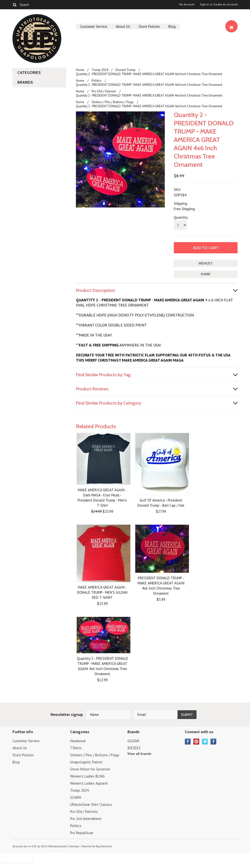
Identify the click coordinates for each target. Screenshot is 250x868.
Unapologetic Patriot (86, 762)
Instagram (214, 742)
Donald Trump (125, 70)
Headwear (78, 741)
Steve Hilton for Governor (90, 769)
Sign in (204, 4)
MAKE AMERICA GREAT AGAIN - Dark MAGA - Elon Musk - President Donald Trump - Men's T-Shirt (102, 498)
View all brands (139, 754)
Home (80, 70)
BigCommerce (104, 846)
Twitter (205, 742)
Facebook (188, 742)
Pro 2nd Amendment (86, 819)
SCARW (76, 797)
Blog (172, 26)
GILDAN (133, 741)
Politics (97, 81)
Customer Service (94, 26)
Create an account (225, 4)
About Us (123, 26)
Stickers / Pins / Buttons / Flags (113, 102)
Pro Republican (82, 833)
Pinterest (196, 742)
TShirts (76, 748)
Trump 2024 (100, 70)
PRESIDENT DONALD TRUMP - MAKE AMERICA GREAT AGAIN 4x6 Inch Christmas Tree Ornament (161, 586)
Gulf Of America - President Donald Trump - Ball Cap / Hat (161, 503)
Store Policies (149, 26)
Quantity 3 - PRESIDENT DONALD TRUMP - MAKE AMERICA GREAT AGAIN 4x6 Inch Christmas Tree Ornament (102, 666)
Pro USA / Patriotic (104, 91)
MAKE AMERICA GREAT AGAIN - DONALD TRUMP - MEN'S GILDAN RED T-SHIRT (102, 592)
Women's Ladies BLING (87, 776)
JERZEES (134, 748)
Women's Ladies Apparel (89, 783)
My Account (187, 4)
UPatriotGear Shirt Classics (91, 804)
